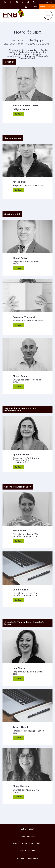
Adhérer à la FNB (47, 7)
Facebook (11, 2)
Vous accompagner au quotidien (28, 843)
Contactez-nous (28, 850)
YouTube (28, 2)
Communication (29, 50)
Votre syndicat (28, 829)
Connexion (33, 7)
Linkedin (5, 2)
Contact (18, 114)
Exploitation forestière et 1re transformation (30, 53)
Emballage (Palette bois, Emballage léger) (33, 57)
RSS (34, 2)
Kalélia (35, 858)
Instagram (17, 2)
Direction (13, 50)
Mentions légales (24, 858)
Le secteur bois (28, 836)
